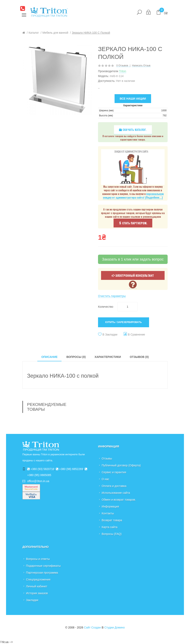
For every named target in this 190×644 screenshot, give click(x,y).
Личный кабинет (37, 586)
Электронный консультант (133, 275)
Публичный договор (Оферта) (121, 465)
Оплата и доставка (114, 486)
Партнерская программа (42, 573)
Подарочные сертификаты (43, 566)
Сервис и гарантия (114, 472)
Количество (106, 307)
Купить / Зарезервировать (124, 322)
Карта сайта (110, 527)
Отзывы (107, 459)
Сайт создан (92, 627)
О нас (105, 479)
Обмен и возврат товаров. (119, 500)
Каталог (34, 33)
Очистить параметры (112, 296)
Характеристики (108, 357)
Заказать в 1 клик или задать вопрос (133, 259)
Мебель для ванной (55, 33)
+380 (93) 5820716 (41, 469)
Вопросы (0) (76, 357)
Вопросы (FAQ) (112, 534)
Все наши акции (133, 99)
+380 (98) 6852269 (69, 469)
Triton (123, 71)
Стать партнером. (133, 223)
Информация (110, 506)
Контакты (108, 513)
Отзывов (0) (139, 357)
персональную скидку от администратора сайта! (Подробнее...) (133, 196)
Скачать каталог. (133, 130)
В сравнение (136, 335)
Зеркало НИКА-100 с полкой (91, 33)
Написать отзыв (141, 66)
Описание (49, 357)
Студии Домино (114, 627)
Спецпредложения (38, 579)
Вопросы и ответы (38, 559)
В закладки (110, 335)
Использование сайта (116, 493)
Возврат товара (112, 520)
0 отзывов (122, 66)
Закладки (32, 600)
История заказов (37, 593)
